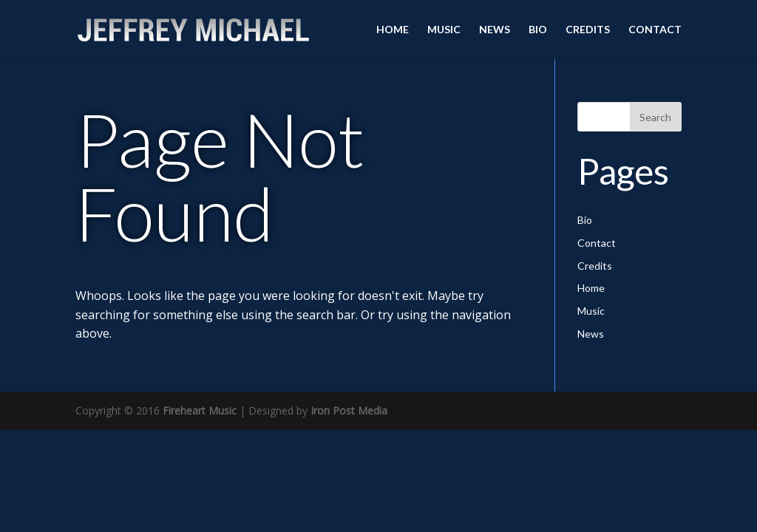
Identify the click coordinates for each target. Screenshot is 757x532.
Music (444, 30)
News (495, 30)
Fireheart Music (200, 410)
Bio (538, 30)
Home (393, 30)
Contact (655, 30)
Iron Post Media (349, 410)
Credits (588, 30)
